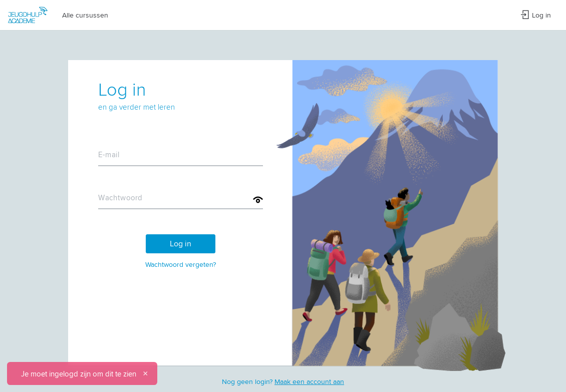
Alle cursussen (85, 15)
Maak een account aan (309, 381)
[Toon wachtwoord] (258, 200)
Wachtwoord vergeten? (181, 264)
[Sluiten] (145, 373)
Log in (536, 15)
